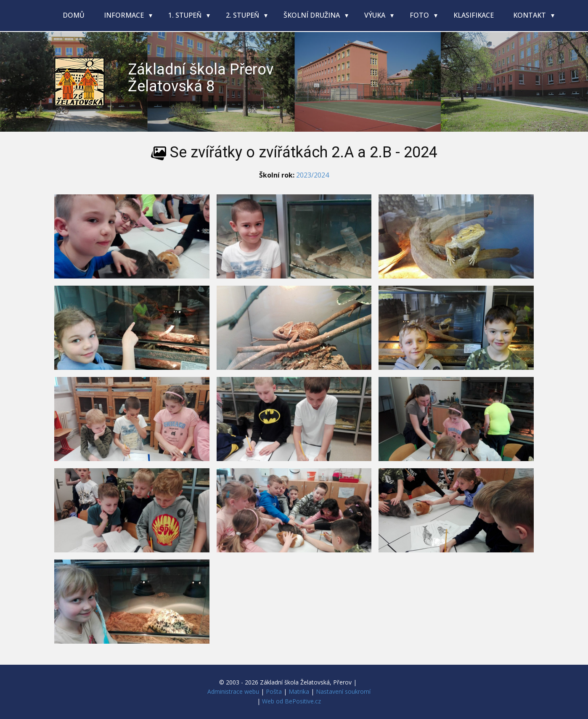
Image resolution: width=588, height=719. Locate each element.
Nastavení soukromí (343, 691)
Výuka (376, 15)
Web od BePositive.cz (291, 701)
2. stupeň (243, 15)
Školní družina (313, 15)
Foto (420, 15)
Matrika (299, 691)
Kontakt (530, 15)
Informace (125, 15)
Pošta (274, 691)
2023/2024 (313, 175)
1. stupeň (186, 15)
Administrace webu (233, 691)
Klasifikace (474, 15)
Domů (74, 15)
